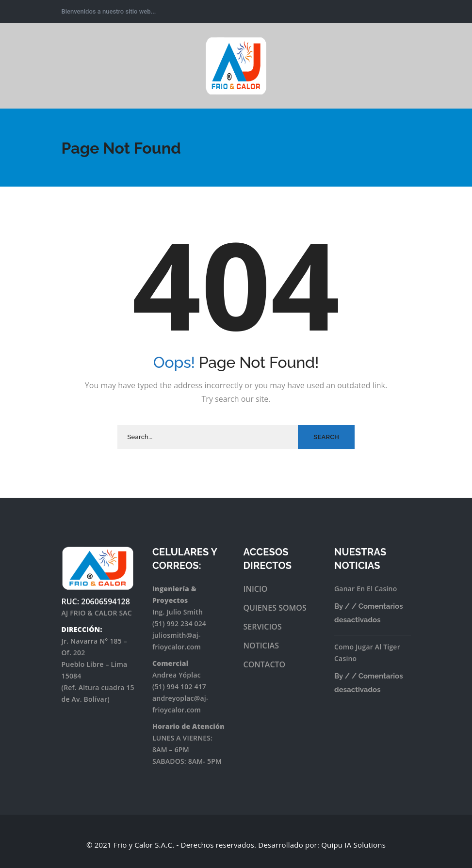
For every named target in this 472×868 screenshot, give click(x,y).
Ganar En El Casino (366, 589)
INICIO (256, 589)
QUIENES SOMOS (275, 608)
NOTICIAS (261, 646)
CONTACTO (265, 664)
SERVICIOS (263, 627)
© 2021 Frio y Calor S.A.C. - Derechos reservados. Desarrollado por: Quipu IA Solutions (236, 845)
